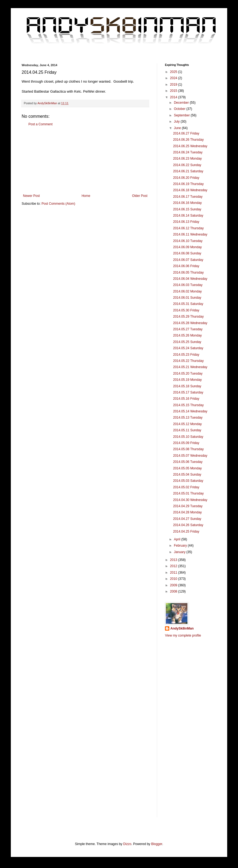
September (182, 115)
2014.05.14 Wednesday (190, 411)
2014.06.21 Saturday (188, 171)
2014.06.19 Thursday (188, 184)
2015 (174, 91)
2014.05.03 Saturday (188, 481)
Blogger (157, 844)
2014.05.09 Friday (186, 443)
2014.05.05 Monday (187, 468)
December (182, 103)
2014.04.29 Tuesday (188, 506)
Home (86, 196)
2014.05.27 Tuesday (188, 329)
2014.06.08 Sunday (187, 253)
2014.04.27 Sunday (187, 519)
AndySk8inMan (182, 628)
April (178, 539)
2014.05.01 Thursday (188, 493)
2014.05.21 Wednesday (190, 367)
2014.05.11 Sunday (187, 430)
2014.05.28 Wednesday (190, 323)
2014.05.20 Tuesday (188, 374)
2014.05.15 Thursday (188, 405)
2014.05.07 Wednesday (190, 456)
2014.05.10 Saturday (188, 437)
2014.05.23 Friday (186, 355)
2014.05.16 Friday (186, 399)
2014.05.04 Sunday (187, 475)
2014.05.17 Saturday (188, 392)
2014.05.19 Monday (187, 380)
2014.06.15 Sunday (187, 209)
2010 (174, 579)
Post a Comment (40, 124)
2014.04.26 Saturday (188, 525)
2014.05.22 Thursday (188, 361)
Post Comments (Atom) (58, 204)
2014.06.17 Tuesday (188, 197)
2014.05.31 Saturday (188, 304)
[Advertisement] (85, 160)
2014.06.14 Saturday (188, 216)
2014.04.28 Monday (187, 512)
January (180, 552)
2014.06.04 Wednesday (190, 279)
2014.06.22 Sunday (187, 165)
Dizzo (127, 844)
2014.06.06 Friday (186, 266)
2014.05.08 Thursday (188, 449)
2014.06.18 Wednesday (190, 190)
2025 (174, 72)
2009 (174, 585)
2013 (174, 560)
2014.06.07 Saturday (188, 260)
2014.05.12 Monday (187, 424)
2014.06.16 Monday (187, 203)
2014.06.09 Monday (187, 247)
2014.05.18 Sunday (187, 386)
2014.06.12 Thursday (188, 228)
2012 (174, 566)
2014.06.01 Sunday (187, 298)
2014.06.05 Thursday (188, 272)
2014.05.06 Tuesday (188, 462)
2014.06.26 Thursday (188, 140)
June (178, 128)
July (177, 122)
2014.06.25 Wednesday (190, 146)
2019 (174, 85)
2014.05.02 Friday (186, 487)
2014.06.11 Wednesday (190, 234)
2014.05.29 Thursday (188, 317)
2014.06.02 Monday (187, 291)
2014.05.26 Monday (187, 335)
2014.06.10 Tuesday (188, 241)
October (180, 109)
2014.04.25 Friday (186, 531)
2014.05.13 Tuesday (188, 418)
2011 (174, 573)
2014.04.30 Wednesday (190, 500)
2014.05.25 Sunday (187, 342)
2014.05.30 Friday (186, 310)
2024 (174, 78)
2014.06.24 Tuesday (188, 152)
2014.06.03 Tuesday (188, 285)
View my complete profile (183, 635)
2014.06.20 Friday (186, 178)
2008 (174, 591)
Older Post (140, 196)
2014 (174, 97)
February (181, 546)
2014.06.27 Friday (186, 133)
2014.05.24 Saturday (188, 348)
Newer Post (31, 196)
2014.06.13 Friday (186, 222)
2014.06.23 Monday (187, 159)
